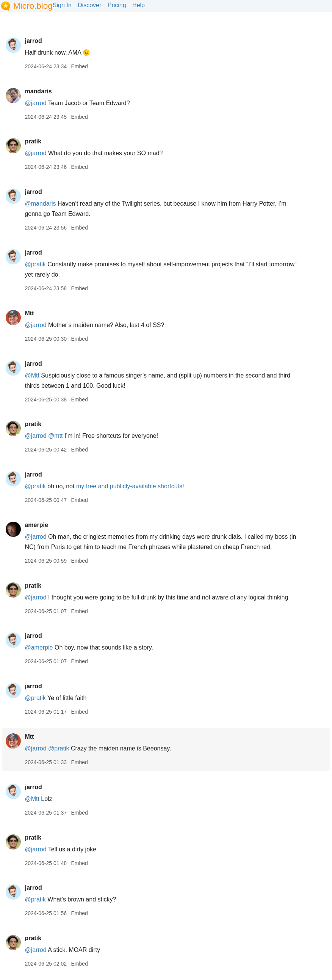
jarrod (33, 41)
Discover (89, 5)
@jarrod (35, 103)
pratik (33, 141)
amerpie (36, 525)
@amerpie (39, 647)
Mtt (29, 313)
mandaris (38, 91)
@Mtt (32, 375)
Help (139, 5)
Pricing (117, 5)
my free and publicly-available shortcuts (129, 486)
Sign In (62, 5)
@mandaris (40, 204)
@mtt (55, 436)
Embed (79, 66)
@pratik (35, 264)
